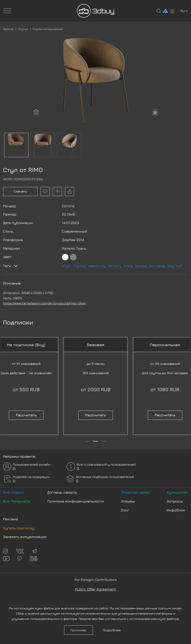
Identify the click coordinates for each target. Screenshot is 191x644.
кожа (128, 266)
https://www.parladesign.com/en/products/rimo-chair (44, 303)
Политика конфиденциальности (76, 501)
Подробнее (112, 630)
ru (184, 11)
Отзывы (128, 501)
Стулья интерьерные (48, 29)
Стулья (23, 29)
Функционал (177, 492)
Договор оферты (62, 492)
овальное (97, 266)
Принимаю (79, 630)
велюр (141, 266)
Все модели (13, 492)
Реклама (10, 519)
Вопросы (175, 501)
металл (114, 266)
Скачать (20, 191)
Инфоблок (176, 510)
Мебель (8, 29)
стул (66, 266)
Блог (125, 510)
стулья (79, 266)
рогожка (157, 266)
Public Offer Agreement (95, 589)
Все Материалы (17, 501)
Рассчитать (26, 415)
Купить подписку (19, 528)
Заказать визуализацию (25, 537)
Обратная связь (135, 492)
